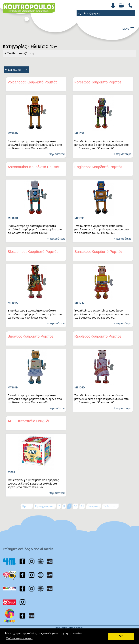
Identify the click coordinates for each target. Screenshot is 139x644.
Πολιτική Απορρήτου (69, 628)
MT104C (79, 303)
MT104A (13, 303)
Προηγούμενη (45, 506)
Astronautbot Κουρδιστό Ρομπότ (34, 167)
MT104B (13, 387)
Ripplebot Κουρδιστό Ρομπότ (98, 336)
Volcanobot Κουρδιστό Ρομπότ (32, 82)
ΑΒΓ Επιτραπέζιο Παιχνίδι (28, 421)
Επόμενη (94, 506)
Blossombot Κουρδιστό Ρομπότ (33, 252)
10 (75, 506)
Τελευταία (110, 506)
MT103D (13, 218)
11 (82, 506)
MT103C (79, 218)
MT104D (80, 387)
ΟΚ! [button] (121, 636)
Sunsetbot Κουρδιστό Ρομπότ (98, 252)
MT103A (79, 133)
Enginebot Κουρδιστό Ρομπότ (98, 167)
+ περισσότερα (56, 154)
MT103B (13, 133)
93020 (11, 472)
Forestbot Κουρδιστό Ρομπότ (98, 82)
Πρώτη (27, 506)
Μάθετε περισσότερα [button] (19, 638)
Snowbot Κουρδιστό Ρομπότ (30, 336)
